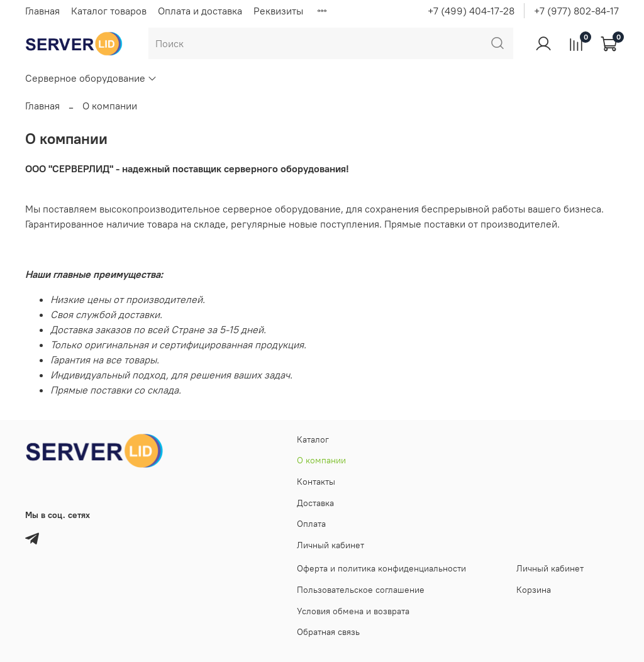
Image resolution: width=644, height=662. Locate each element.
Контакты (316, 482)
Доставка (315, 503)
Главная (42, 11)
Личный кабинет (330, 545)
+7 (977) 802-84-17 (576, 11)
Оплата (311, 524)
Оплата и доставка (200, 11)
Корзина (534, 590)
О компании (321, 460)
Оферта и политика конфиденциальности (381, 568)
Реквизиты (278, 11)
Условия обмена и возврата (353, 611)
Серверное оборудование (91, 78)
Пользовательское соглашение (361, 590)
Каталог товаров (109, 11)
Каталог (313, 439)
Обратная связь (328, 632)
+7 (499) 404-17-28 (471, 11)
